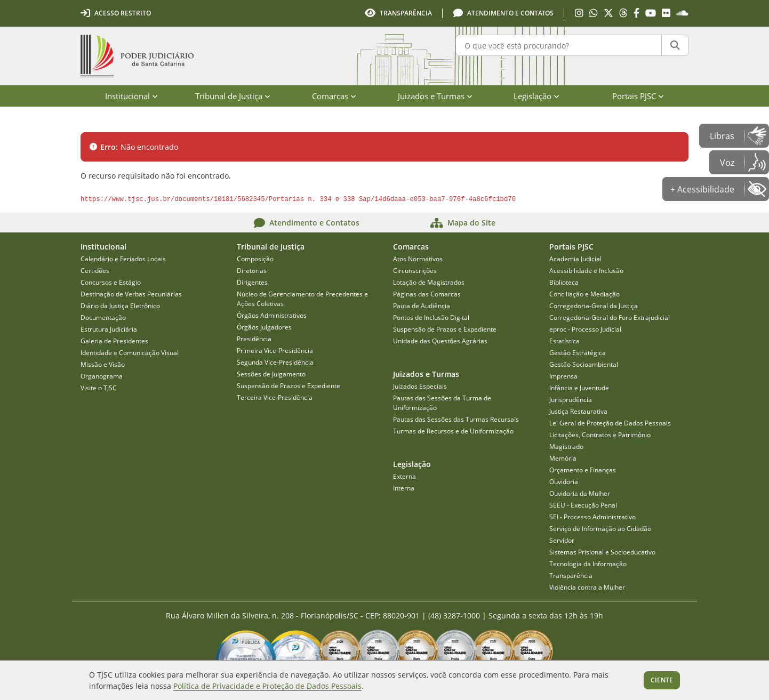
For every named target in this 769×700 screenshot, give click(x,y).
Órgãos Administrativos (272, 315)
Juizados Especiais (420, 386)
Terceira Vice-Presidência (275, 397)
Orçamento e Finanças (583, 470)
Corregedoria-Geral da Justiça (594, 306)
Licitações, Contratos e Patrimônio (600, 435)
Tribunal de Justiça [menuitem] (233, 96)
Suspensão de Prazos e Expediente (289, 386)
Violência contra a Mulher (587, 587)
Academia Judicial (575, 259)
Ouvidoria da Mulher (580, 493)
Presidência (254, 339)
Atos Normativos (418, 259)
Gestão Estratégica (578, 353)
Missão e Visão (103, 364)
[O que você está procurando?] (559, 45)
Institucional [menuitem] (131, 96)
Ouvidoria (564, 482)
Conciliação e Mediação (584, 294)
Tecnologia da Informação (588, 564)
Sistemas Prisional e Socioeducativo (602, 552)
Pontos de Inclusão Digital (431, 317)
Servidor (562, 540)
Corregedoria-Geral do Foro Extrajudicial (610, 317)
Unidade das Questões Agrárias (440, 341)
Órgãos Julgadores (264, 327)
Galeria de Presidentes (114, 341)
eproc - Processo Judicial (585, 329)
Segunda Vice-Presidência (275, 362)
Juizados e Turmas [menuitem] (435, 96)
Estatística (564, 341)
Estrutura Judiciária (109, 329)
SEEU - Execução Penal (583, 505)
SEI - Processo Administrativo (592, 517)
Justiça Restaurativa (578, 411)
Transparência (571, 576)
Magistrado (566, 446)
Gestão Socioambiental (584, 364)
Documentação (103, 317)
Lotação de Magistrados (429, 282)
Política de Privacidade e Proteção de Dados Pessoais (267, 686)
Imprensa (563, 376)
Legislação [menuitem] (536, 96)
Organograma (102, 376)
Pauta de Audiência (422, 306)
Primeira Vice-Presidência (275, 351)
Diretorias (252, 271)
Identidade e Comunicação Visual (130, 353)
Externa (404, 476)
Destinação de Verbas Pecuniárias (131, 294)
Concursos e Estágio (111, 282)
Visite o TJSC (99, 388)
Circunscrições (415, 271)
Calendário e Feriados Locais (123, 259)
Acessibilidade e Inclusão (586, 271)
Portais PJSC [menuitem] (638, 96)
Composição (255, 259)
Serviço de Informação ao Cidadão (600, 529)
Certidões (95, 271)
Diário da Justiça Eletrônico (120, 306)
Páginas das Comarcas (427, 294)
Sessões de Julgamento (271, 374)
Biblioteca (564, 282)
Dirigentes (252, 282)
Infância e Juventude (579, 388)
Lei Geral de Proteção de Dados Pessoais (610, 423)
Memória (563, 458)
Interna (404, 488)
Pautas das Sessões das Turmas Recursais (456, 419)
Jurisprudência (571, 400)
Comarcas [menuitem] (334, 96)
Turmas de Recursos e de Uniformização (453, 431)
